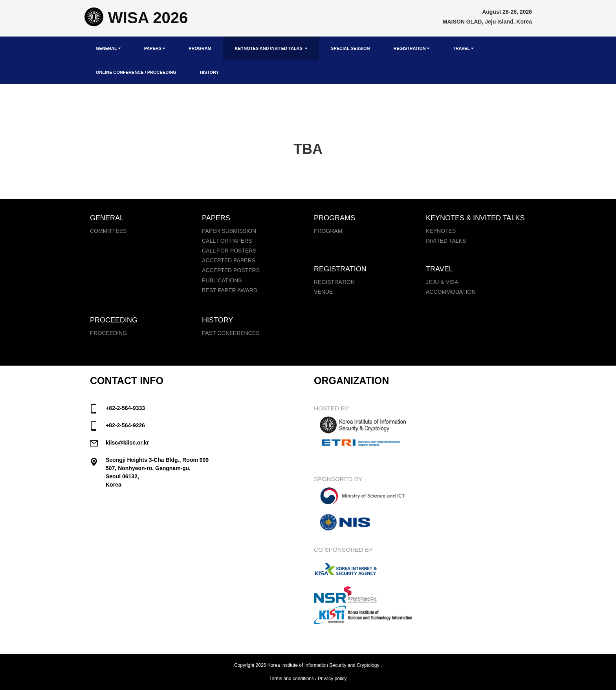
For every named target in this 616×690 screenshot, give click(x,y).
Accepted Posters (231, 270)
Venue (323, 292)
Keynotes (441, 231)
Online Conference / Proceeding (136, 72)
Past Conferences (231, 333)
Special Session (350, 48)
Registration (411, 48)
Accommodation (451, 292)
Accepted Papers (229, 260)
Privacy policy (332, 679)
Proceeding (108, 333)
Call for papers (227, 241)
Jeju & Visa (442, 282)
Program (200, 48)
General (108, 48)
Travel (463, 48)
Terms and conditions (292, 679)
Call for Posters (229, 251)
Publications (222, 280)
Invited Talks (446, 241)
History (209, 72)
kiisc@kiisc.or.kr (127, 443)
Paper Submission (229, 231)
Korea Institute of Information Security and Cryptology (324, 665)
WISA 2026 (136, 18)
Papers (155, 48)
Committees (108, 231)
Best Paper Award (230, 290)
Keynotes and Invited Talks (271, 48)
